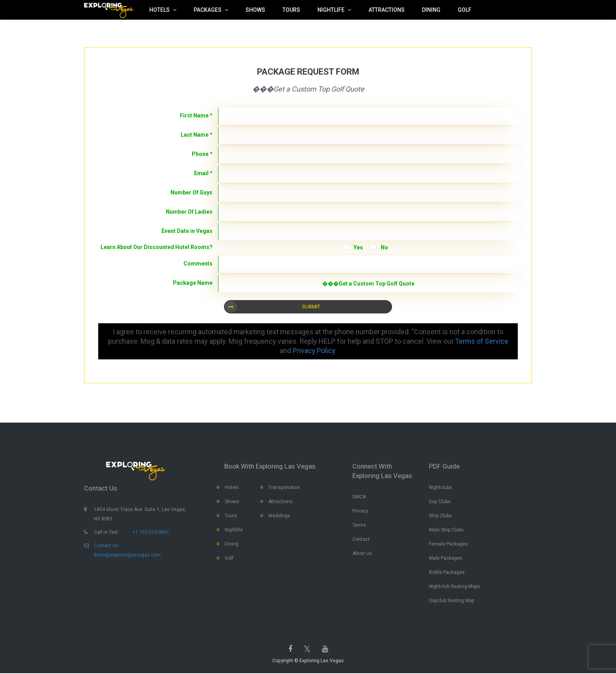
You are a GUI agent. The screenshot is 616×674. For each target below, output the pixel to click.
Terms (359, 526)
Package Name (193, 283)
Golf (229, 559)
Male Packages (446, 559)
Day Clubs (440, 502)
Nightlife (234, 530)
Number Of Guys (192, 192)
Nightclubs (441, 488)
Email (203, 173)
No (384, 247)
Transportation (284, 488)
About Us (362, 554)
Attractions (280, 502)
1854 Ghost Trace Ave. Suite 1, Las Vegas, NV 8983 (140, 515)
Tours (231, 516)
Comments (198, 264)
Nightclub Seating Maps (455, 587)
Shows (232, 502)
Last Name (197, 135)
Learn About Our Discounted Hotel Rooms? (157, 247)
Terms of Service (482, 341)
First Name (196, 115)
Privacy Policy (314, 351)
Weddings (279, 516)
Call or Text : (107, 533)
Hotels (232, 488)
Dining (232, 544)
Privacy (360, 511)
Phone (202, 154)
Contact (361, 540)
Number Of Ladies (189, 212)
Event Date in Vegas (187, 231)
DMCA (359, 497)
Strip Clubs (440, 516)
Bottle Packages (447, 573)
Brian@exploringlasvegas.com (127, 555)
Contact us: (106, 546)
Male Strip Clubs (446, 530)
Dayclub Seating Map (452, 601)
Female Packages (448, 544)
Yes (358, 247)
